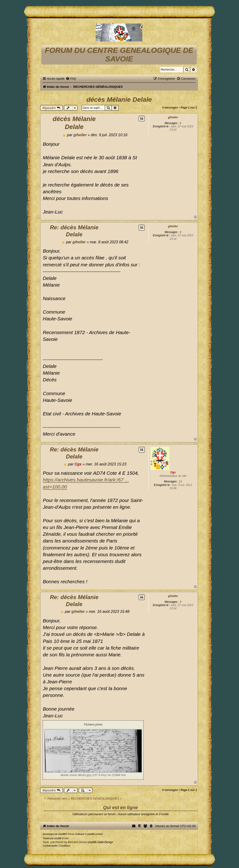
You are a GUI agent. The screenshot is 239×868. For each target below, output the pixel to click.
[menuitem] (71, 79)
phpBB (62, 834)
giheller (173, 117)
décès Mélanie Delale (119, 100)
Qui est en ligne (121, 807)
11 (181, 481)
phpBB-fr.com (62, 838)
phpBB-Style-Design (101, 842)
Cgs (173, 472)
